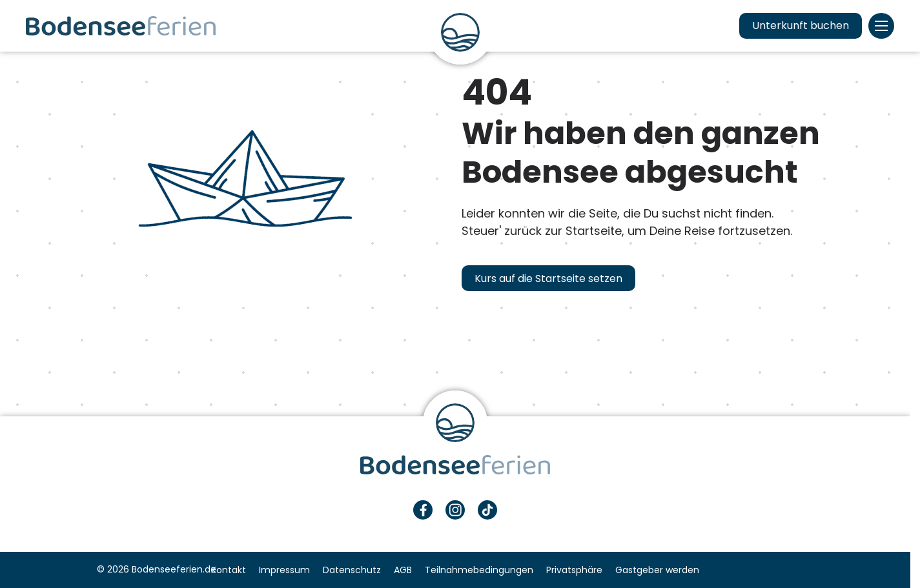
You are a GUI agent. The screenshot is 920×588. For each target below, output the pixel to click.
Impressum (284, 570)
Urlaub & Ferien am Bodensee (121, 26)
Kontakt (229, 570)
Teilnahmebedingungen (479, 570)
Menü (881, 26)
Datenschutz (352, 570)
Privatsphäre (574, 570)
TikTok (487, 510)
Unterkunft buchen (801, 25)
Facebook (423, 510)
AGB (403, 570)
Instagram (455, 510)
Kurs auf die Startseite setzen (548, 279)
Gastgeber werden (657, 570)
